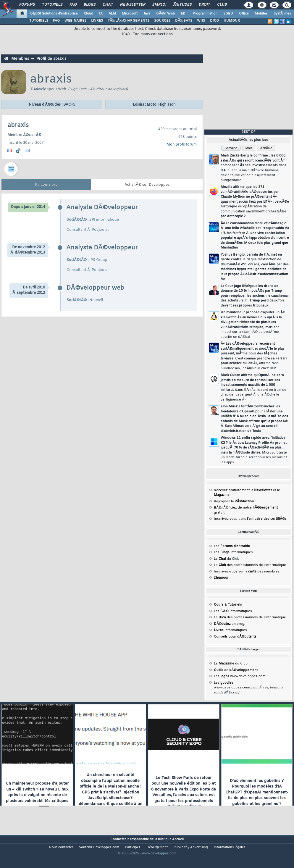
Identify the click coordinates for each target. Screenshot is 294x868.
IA (101, 14)
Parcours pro (46, 185)
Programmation (205, 14)
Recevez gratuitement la (243, 490)
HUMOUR (232, 21)
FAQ (73, 5)
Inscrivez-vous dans (250, 519)
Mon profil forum (182, 145)
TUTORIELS (39, 21)
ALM (112, 14)
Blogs (90, 5)
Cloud (88, 14)
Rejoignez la (234, 501)
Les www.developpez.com (240, 676)
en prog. (230, 624)
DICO (214, 21)
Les (232, 546)
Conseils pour (235, 637)
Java (147, 14)
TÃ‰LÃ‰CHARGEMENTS (129, 21)
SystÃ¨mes (282, 14)
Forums (27, 5)
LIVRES (97, 21)
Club (222, 5)
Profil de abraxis (51, 59)
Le (220, 559)
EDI (184, 14)
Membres (20, 59)
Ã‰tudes (182, 5)
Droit (204, 5)
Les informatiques (233, 552)
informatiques (230, 630)
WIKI (201, 21)
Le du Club (231, 664)
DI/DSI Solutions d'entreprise (54, 14)
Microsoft (130, 14)
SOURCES (162, 21)
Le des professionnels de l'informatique (250, 565)
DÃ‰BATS (184, 21)
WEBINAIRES (75, 21)
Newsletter (133, 5)
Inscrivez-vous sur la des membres (247, 572)
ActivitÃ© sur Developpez (147, 185)
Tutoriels (52, 5)
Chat (108, 5)
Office (244, 14)
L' (221, 578)
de (236, 670)
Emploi (159, 5)
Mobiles (261, 14)
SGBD (228, 14)
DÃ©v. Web (165, 14)
